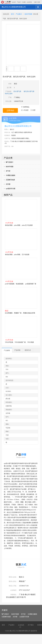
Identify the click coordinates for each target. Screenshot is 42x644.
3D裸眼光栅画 (10, 175)
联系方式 (28, 350)
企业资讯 (29, 2)
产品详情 (17, 350)
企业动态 (21, 625)
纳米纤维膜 (28, 14)
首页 (12, 14)
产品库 (19, 2)
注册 (35, 2)
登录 (39, 2)
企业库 (14, 2)
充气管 (7, 171)
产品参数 (7, 350)
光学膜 (7, 184)
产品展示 (19, 14)
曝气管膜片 (9, 162)
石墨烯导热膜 (9, 180)
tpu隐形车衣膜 (10, 189)
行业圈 (24, 2)
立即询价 (10, 110)
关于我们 (31, 625)
